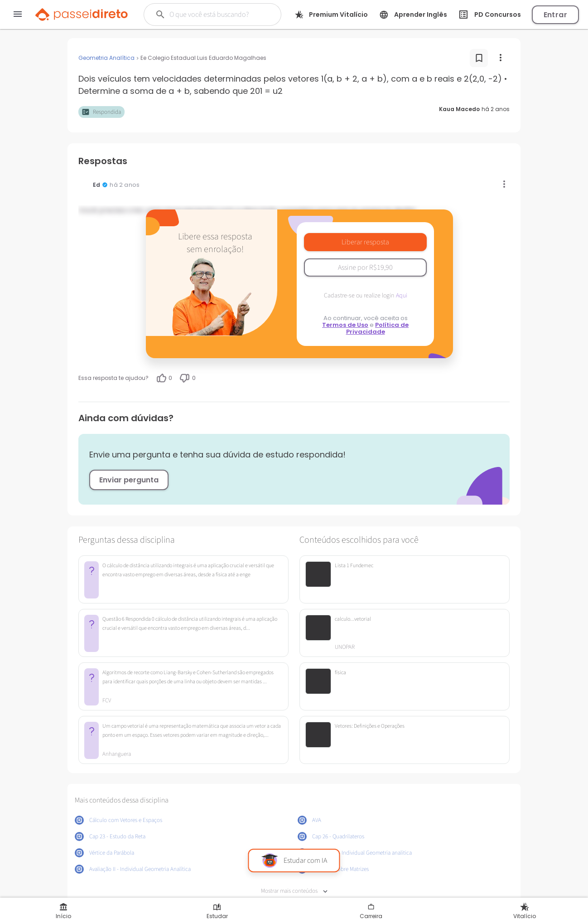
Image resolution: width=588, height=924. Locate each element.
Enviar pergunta (129, 480)
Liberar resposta (365, 242)
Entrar (555, 15)
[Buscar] (215, 15)
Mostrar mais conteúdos (294, 891)
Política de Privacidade (378, 328)
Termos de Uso (345, 325)
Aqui (402, 296)
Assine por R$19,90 (365, 267)
